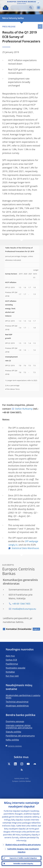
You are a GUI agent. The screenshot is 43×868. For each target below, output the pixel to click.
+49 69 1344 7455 (21, 604)
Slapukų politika (13, 732)
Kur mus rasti (12, 676)
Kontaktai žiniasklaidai (19, 629)
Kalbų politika (12, 740)
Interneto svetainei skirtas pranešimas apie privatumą (19, 727)
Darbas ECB (11, 660)
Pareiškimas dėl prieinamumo (20, 736)
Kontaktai (10, 672)
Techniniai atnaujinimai (17, 702)
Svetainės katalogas (15, 746)
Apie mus (10, 656)
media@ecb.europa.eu (24, 609)
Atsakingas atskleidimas (17, 706)
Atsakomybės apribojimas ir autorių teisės (23, 696)
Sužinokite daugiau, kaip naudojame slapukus (23, 850)
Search (31, 8)
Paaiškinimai (12, 664)
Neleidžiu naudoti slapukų (23, 864)
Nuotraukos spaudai (16, 668)
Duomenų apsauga (15, 721)
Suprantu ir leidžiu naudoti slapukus (23, 858)
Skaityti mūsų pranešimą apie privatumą (23, 845)
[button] (38, 3)
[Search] (20, 8)
